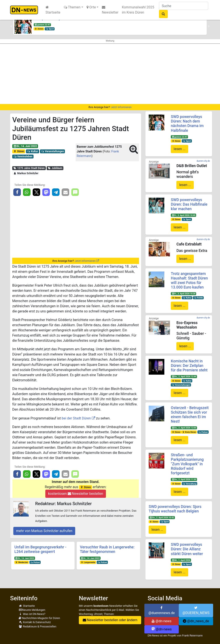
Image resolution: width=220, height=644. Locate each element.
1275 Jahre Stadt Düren (29, 168)
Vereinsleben (23, 157)
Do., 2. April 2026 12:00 (184, 428)
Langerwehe (88, 562)
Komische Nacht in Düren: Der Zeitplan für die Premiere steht (189, 366)
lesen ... (180, 149)
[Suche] (184, 6)
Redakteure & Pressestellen (37, 626)
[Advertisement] (110, 74)
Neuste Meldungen (32, 610)
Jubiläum (55, 168)
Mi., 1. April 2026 (181, 560)
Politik (198, 298)
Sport (50, 29)
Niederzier (22, 562)
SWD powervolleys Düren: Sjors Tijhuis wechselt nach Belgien (175, 509)
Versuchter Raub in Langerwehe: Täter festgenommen (107, 549)
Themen (72, 7)
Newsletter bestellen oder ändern (110, 620)
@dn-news (162, 621)
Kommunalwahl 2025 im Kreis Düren (138, 10)
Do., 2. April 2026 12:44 (184, 376)
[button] (11, 26)
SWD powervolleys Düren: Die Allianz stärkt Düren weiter (187, 549)
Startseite (53, 10)
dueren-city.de (203, 161)
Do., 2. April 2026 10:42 (162, 518)
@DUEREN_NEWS (196, 610)
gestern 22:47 (42, 25)
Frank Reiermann (192, 635)
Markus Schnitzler (26, 173)
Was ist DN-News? (32, 614)
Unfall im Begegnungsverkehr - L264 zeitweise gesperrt (40, 549)
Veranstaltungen (52, 151)
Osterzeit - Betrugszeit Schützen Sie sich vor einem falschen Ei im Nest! (190, 415)
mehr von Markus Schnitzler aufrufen (44, 531)
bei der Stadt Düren (76, 418)
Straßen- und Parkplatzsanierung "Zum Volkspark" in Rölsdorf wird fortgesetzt (187, 464)
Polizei (35, 562)
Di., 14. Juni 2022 (25, 146)
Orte (91, 7)
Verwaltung (189, 484)
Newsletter (110, 10)
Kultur (33, 151)
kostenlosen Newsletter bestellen (76, 494)
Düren (39, 29)
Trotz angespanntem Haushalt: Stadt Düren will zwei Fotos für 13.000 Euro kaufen (189, 280)
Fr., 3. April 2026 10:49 (183, 215)
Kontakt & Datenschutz (35, 622)
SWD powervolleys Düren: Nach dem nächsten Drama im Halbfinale (187, 123)
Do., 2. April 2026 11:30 (184, 479)
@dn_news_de (196, 621)
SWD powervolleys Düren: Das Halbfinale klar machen (189, 204)
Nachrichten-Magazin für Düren (39, 618)
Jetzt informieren (121, 107)
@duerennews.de (162, 610)
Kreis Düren (189, 432)
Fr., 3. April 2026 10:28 (183, 294)
